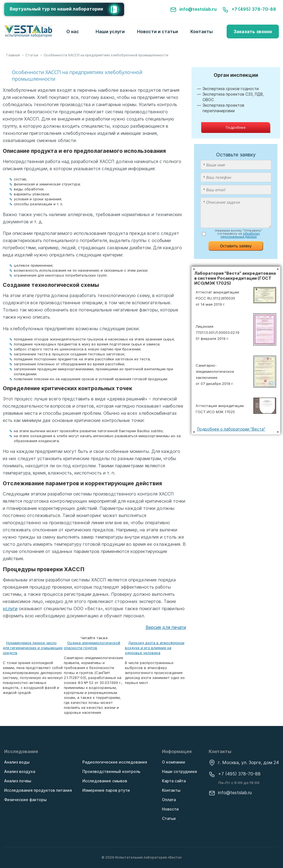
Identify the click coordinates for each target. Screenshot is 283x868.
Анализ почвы (18, 781)
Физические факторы (25, 800)
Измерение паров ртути (106, 790)
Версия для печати (166, 627)
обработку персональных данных (240, 235)
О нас (73, 32)
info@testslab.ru (193, 9)
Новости (170, 809)
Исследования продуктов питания (38, 790)
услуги (10, 609)
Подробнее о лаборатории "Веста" (231, 429)
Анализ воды (17, 762)
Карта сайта (174, 781)
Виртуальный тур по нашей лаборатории (67, 9)
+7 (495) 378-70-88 (249, 9)
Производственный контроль (111, 771)
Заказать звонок (253, 32)
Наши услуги (110, 32)
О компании (174, 762)
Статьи (169, 818)
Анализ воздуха (20, 771)
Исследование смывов (105, 781)
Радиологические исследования (115, 762)
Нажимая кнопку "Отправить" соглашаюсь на (239, 234)
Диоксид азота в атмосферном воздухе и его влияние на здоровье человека (155, 648)
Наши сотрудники (180, 771)
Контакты (202, 32)
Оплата (169, 800)
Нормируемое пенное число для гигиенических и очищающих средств (33, 648)
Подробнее (236, 127)
